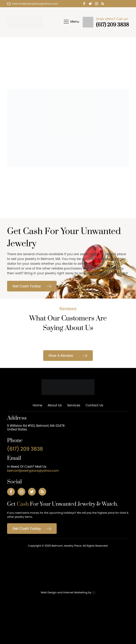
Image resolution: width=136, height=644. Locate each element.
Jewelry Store (104, 264)
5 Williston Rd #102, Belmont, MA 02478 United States (36, 428)
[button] (32, 286)
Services (74, 405)
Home (38, 405)
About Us (55, 405)
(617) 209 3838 (112, 25)
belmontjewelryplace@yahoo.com (35, 4)
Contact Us (94, 405)
